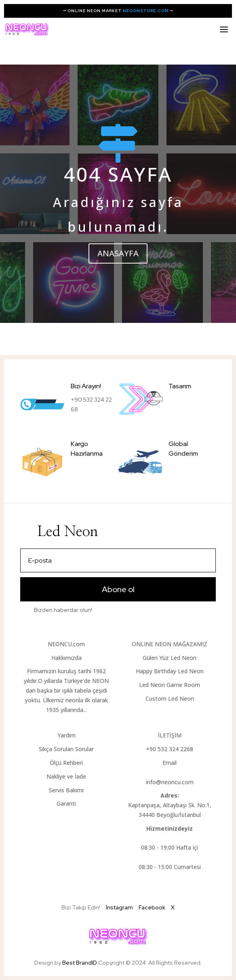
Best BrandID (80, 963)
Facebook (152, 907)
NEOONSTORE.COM (146, 11)
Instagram (119, 907)
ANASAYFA (118, 253)
